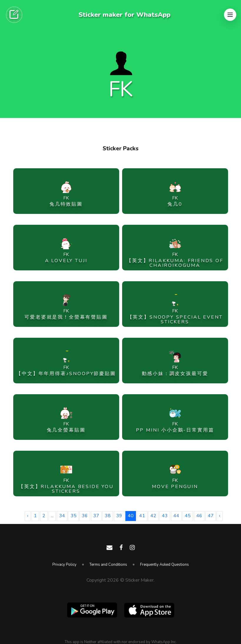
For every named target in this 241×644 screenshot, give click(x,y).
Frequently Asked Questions (164, 565)
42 (153, 516)
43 (165, 516)
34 (62, 516)
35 (74, 516)
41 (142, 516)
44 (176, 516)
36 (85, 516)
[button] (230, 15)
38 (108, 516)
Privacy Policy (64, 565)
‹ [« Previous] (28, 516)
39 (119, 516)
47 (211, 516)
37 (96, 516)
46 (199, 516)
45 (188, 516)
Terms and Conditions (108, 565)
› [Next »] (220, 516)
